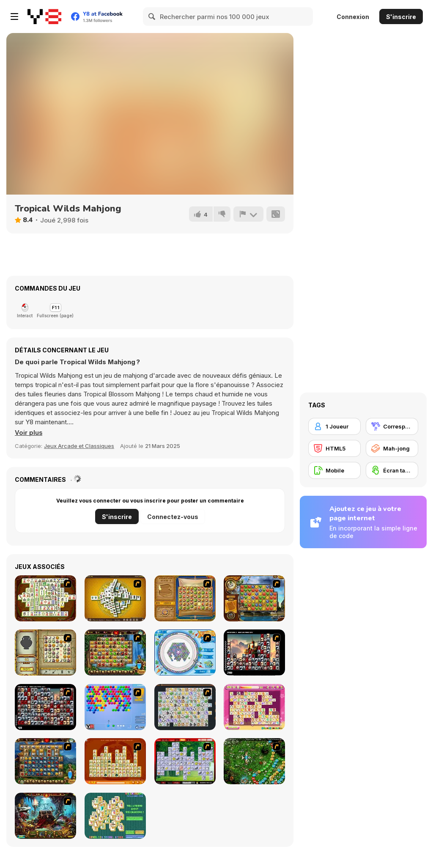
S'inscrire (401, 17)
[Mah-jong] (392, 448)
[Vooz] (254, 761)
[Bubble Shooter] (115, 707)
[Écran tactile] (392, 470)
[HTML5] (334, 448)
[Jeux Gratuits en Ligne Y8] (44, 16)
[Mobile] (334, 470)
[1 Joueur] (334, 426)
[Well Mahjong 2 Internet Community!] (115, 816)
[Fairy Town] (185, 652)
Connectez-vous (173, 517)
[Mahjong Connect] (115, 761)
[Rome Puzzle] (115, 652)
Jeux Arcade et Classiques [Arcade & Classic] (79, 446)
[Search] (152, 16)
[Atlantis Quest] (45, 652)
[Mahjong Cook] (185, 761)
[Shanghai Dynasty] (45, 598)
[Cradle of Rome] (45, 761)
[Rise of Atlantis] (185, 598)
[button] (29, 433)
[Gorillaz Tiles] (45, 707)
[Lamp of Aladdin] (45, 816)
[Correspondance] (392, 426)
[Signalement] (248, 214)
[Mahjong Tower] (115, 598)
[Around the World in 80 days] (254, 598)
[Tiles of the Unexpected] (254, 652)
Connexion (353, 17)
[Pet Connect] (185, 707)
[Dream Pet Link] (254, 707)
